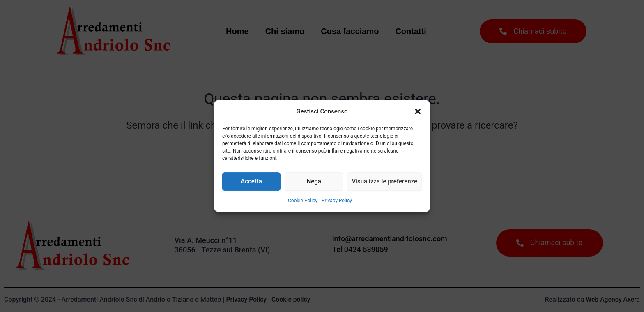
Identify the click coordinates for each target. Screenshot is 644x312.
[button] (418, 111)
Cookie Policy (303, 201)
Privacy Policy (337, 201)
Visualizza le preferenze (384, 182)
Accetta (251, 182)
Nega (314, 182)
